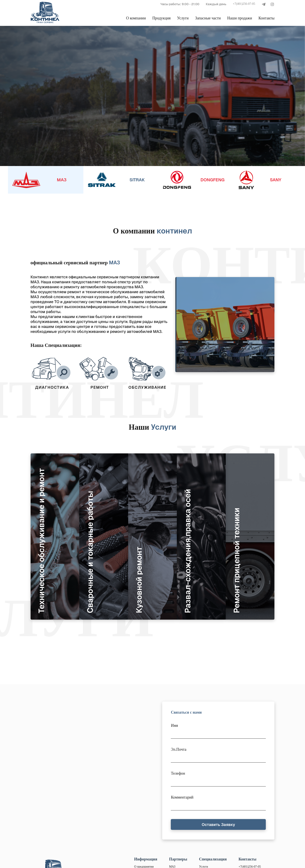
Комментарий (182, 797)
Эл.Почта (179, 749)
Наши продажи (240, 18)
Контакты (266, 18)
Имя (174, 725)
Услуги (183, 18)
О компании (136, 18)
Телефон (178, 773)
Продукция (161, 18)
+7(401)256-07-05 (244, 4)
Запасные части (208, 18)
